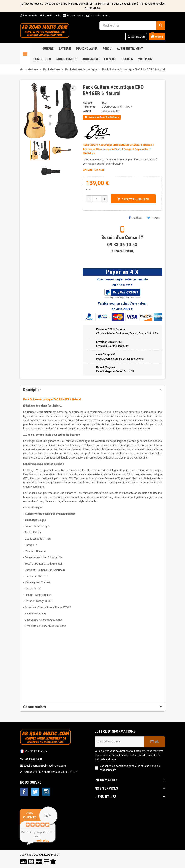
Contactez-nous (97, 15)
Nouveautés (29, 15)
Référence (89, 107)
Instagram (46, 792)
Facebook (24, 792)
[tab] (92, 390)
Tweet (153, 218)
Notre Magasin (50, 15)
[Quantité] (97, 199)
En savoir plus (75, 15)
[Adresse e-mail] (119, 742)
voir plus (43, 840)
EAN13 (87, 111)
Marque (87, 103)
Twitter (35, 792)
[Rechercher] (132, 25)
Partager (136, 218)
